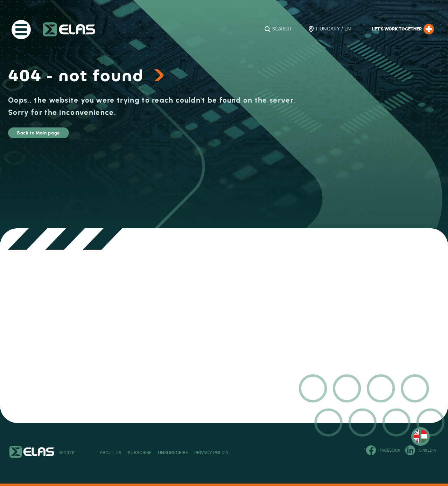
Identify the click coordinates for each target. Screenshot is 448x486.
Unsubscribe (211, 453)
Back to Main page (58, 136)
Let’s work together (403, 29)
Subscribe (159, 453)
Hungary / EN (334, 29)
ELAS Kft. (69, 29)
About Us (111, 453)
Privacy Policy (268, 453)
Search (282, 29)
